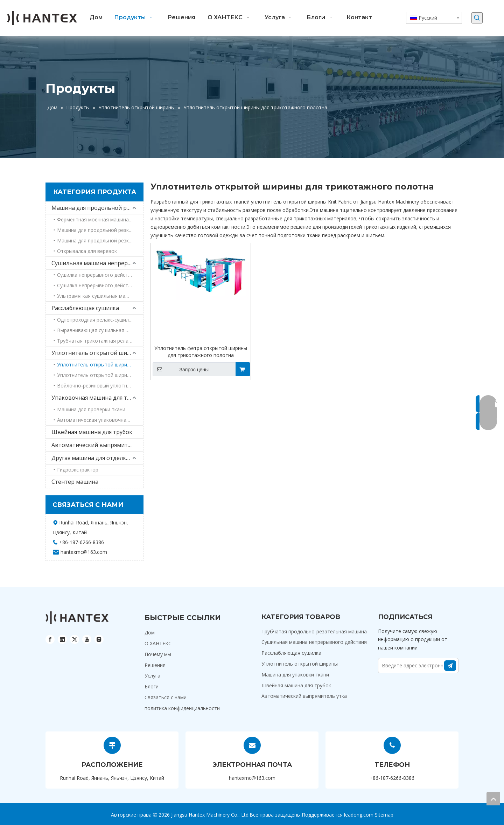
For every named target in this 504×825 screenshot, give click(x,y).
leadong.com (359, 815)
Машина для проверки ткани (91, 409)
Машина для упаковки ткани (295, 675)
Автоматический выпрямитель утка (97, 445)
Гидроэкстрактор (78, 470)
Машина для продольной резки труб (97, 208)
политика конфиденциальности (182, 708)
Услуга (152, 676)
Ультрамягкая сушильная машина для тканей (100, 296)
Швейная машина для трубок (92, 432)
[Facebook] (50, 639)
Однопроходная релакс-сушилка (96, 320)
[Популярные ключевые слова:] (477, 18)
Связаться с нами (166, 697)
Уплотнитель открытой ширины (97, 353)
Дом (150, 632)
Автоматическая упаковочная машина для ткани (100, 420)
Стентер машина (75, 482)
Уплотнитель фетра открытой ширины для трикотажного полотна (201, 352)
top (493, 799)
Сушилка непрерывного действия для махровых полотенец (100, 275)
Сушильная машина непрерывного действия (97, 263)
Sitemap (384, 815)
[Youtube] (87, 639)
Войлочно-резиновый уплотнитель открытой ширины (100, 386)
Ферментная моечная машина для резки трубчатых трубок (100, 219)
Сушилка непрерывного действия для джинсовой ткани (100, 285)
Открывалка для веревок (87, 251)
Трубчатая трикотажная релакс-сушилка (100, 341)
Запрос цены (181, 369)
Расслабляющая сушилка (85, 308)
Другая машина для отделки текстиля (97, 458)
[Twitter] (75, 639)
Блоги (152, 686)
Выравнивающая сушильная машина (100, 330)
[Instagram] (99, 639)
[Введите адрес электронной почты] (411, 666)
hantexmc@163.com (252, 778)
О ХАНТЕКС (158, 643)
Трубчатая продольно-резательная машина (314, 631)
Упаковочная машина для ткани (96, 398)
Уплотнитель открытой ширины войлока (100, 375)
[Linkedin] (62, 639)
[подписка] (450, 666)
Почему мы (158, 654)
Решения (155, 665)
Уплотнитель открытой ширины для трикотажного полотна (100, 365)
